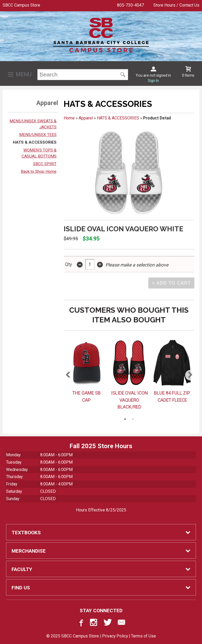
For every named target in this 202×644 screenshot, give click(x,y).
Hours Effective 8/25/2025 (101, 510)
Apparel (86, 118)
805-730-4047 (130, 5)
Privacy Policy (115, 636)
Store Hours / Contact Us (176, 5)
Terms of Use (143, 636)
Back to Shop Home (39, 171)
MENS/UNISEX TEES (38, 135)
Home (69, 118)
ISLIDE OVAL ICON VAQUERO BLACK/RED (129, 400)
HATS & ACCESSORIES (35, 142)
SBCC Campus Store (21, 5)
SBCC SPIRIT (45, 164)
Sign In (153, 81)
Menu (24, 74)
